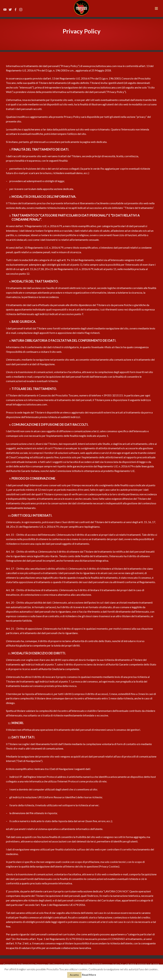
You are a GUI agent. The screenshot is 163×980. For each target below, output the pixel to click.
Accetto (74, 975)
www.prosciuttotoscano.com (100, 66)
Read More (89, 975)
